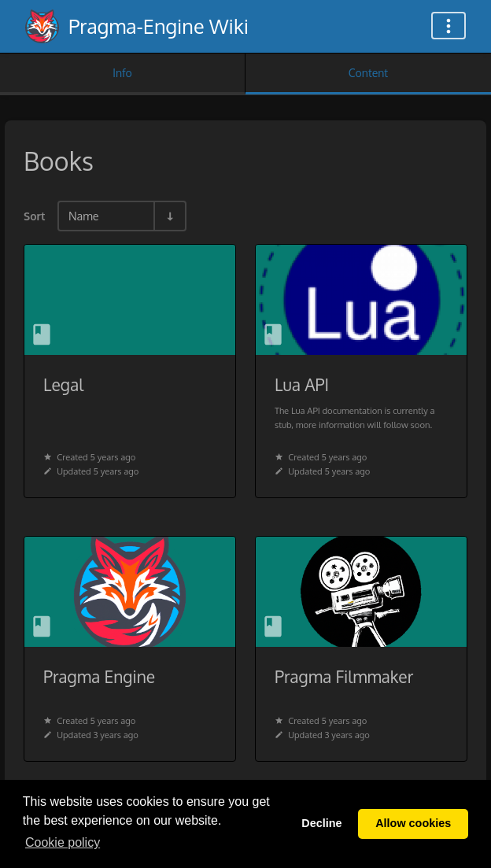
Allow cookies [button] (413, 823)
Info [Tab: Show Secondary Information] (122, 73)
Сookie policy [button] (63, 842)
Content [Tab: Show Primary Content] (368, 73)
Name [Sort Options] (84, 216)
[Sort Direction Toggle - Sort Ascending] (169, 216)
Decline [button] (321, 823)
